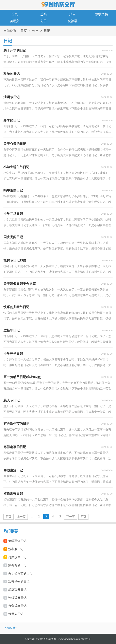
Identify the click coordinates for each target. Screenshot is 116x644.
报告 (72, 14)
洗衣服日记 (16, 549)
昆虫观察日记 (17, 557)
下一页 (71, 517)
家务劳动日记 (17, 565)
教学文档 (101, 14)
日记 (47, 31)
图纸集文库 (50, 639)
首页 (15, 14)
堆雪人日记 (16, 614)
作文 (35, 31)
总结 (44, 14)
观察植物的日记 (19, 582)
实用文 (15, 21)
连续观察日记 (17, 598)
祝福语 (72, 21)
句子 (44, 21)
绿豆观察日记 (17, 590)
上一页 (21, 517)
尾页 (83, 517)
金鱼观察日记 (17, 606)
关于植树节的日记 (20, 573)
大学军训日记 (17, 541)
